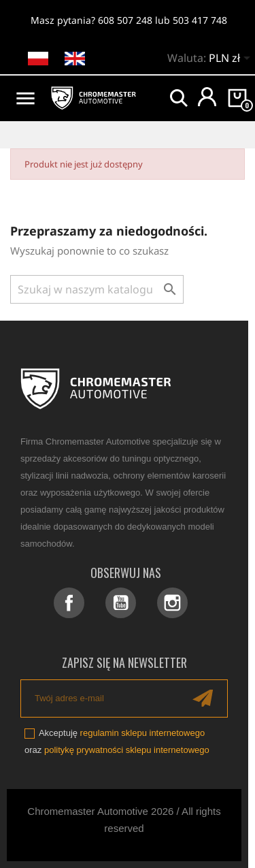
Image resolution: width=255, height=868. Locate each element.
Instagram (172, 603)
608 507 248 (125, 20)
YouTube (121, 603)
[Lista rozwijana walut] (232, 59)
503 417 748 (200, 20)
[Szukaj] (97, 289)
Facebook (69, 603)
